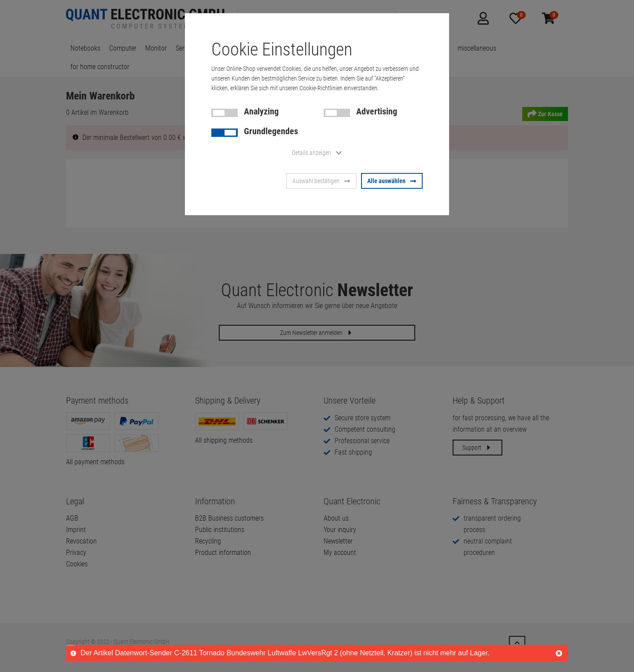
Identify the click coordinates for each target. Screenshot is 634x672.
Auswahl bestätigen (321, 181)
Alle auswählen (392, 181)
